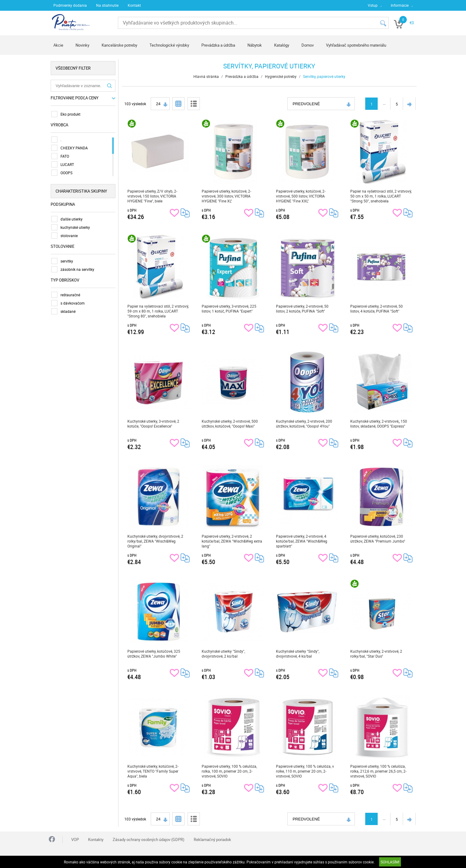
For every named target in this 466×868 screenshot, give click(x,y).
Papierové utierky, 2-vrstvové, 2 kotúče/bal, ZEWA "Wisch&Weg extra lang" (232, 541)
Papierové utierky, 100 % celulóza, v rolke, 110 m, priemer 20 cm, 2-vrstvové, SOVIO (305, 771)
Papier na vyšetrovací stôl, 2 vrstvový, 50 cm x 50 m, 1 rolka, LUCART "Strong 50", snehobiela (381, 196)
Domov (308, 45)
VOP (75, 839)
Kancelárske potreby (119, 45)
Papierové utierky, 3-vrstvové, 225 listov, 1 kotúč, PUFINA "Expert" (229, 309)
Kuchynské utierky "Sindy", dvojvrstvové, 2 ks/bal (224, 654)
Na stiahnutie (107, 5)
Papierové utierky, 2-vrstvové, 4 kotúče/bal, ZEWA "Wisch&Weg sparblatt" (302, 541)
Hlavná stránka (206, 76)
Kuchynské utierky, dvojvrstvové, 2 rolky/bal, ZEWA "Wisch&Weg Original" (156, 541)
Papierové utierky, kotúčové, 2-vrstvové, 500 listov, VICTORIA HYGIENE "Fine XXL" (301, 196)
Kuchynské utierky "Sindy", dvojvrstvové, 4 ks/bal (298, 654)
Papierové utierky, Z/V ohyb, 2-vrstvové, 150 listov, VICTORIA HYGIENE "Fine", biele (153, 196)
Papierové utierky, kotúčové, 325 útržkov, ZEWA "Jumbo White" (154, 654)
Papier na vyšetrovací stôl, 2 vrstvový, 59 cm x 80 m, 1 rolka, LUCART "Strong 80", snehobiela (158, 311)
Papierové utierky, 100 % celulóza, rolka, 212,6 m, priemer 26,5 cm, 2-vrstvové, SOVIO (379, 771)
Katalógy (282, 45)
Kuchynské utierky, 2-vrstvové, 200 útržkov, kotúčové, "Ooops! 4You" (304, 424)
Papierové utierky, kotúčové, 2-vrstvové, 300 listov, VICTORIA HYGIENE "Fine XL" (227, 196)
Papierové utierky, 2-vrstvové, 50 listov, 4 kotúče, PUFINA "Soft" (377, 309)
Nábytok (255, 45)
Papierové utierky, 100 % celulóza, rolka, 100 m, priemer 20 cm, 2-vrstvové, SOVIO (230, 771)
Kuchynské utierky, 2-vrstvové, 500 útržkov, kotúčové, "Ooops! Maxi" (230, 424)
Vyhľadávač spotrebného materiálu (356, 45)
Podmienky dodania (70, 5)
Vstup (373, 5)
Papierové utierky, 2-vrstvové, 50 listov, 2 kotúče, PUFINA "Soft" (303, 309)
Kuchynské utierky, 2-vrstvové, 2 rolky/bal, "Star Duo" (377, 654)
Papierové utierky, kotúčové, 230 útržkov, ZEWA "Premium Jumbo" (378, 539)
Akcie (58, 45)
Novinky (82, 45)
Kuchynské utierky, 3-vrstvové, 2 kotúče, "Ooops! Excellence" (154, 424)
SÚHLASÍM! (390, 862)
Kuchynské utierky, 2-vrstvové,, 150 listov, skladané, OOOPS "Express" (379, 424)
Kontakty (96, 839)
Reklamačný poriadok (212, 839)
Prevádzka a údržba (218, 45)
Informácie (400, 5)
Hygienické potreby (281, 76)
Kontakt (134, 5)
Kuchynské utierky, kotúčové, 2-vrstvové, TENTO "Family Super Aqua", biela (153, 771)
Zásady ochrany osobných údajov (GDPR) (149, 839)
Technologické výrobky (169, 45)
